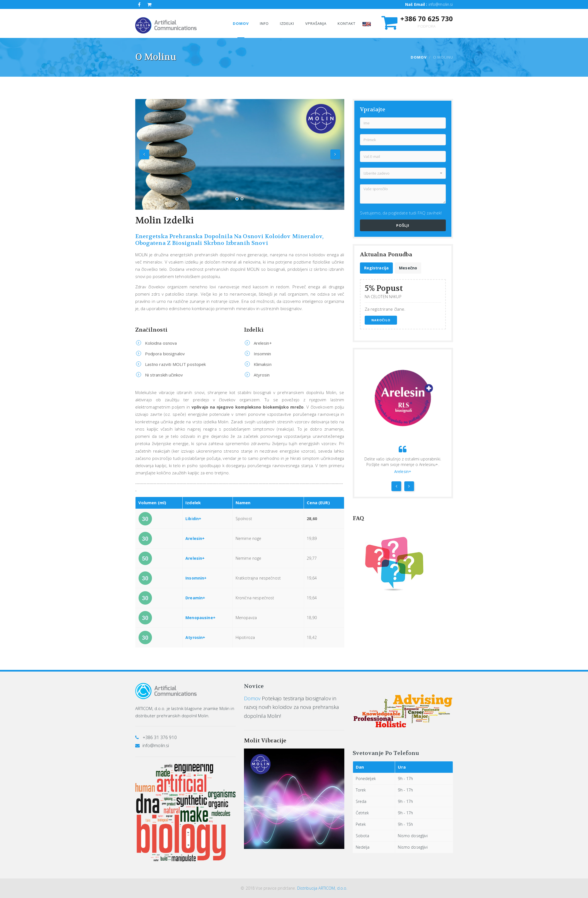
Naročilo (381, 320)
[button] (403, 173)
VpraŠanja (316, 23)
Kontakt (347, 23)
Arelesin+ (195, 538)
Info (264, 23)
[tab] (377, 268)
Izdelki (287, 23)
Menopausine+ (200, 618)
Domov (419, 57)
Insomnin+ (196, 578)
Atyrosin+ (195, 637)
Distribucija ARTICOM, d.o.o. (322, 888)
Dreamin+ (195, 598)
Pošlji (403, 225)
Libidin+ (193, 519)
